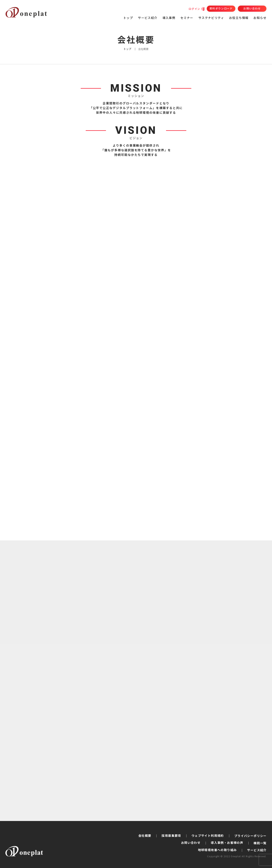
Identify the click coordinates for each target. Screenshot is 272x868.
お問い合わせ (252, 8)
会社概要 (145, 835)
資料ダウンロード (221, 8)
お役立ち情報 (239, 18)
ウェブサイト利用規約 (208, 835)
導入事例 (169, 18)
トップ (128, 18)
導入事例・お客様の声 (227, 843)
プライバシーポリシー (250, 836)
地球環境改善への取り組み (217, 850)
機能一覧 (260, 843)
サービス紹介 (257, 850)
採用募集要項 (171, 835)
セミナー (187, 18)
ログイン (194, 9)
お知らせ (260, 18)
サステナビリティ (211, 18)
